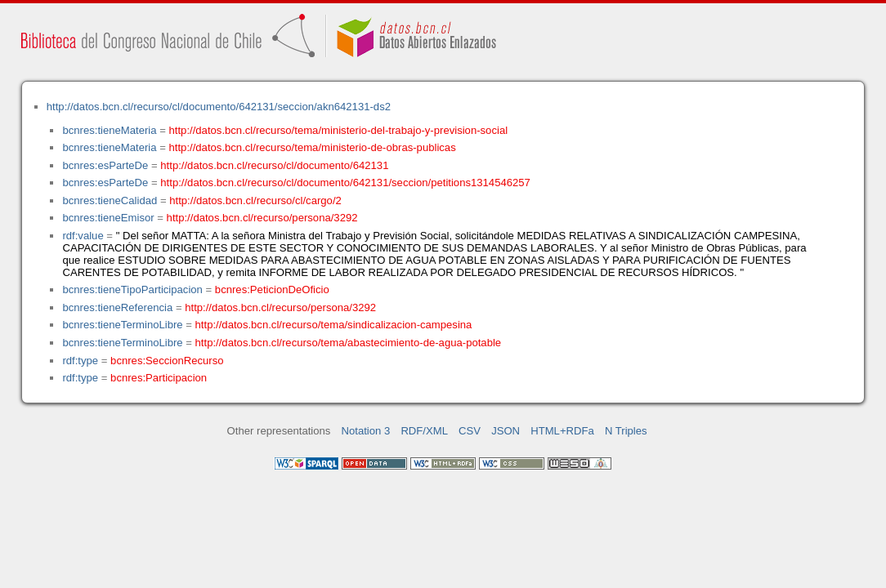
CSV (470, 431)
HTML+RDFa (562, 431)
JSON (506, 431)
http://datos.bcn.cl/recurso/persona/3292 (262, 218)
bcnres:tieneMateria (109, 130)
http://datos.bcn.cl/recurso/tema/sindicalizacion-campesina (334, 325)
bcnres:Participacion (159, 378)
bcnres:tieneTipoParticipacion (132, 290)
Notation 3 (366, 431)
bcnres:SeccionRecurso (167, 361)
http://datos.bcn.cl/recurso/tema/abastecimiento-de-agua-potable (349, 343)
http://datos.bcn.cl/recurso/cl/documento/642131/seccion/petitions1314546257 (345, 183)
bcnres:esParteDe (105, 165)
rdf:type (80, 361)
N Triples (626, 431)
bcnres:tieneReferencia (117, 307)
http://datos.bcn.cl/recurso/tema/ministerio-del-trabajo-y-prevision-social (339, 130)
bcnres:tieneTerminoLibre (122, 325)
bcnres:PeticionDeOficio (272, 290)
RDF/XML (424, 431)
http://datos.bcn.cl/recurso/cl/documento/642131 (274, 165)
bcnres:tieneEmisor (108, 218)
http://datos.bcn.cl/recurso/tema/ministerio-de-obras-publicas (313, 147)
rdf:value (83, 236)
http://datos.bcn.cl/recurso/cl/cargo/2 (255, 200)
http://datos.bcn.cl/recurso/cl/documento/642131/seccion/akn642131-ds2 (219, 107)
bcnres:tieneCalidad (110, 200)
